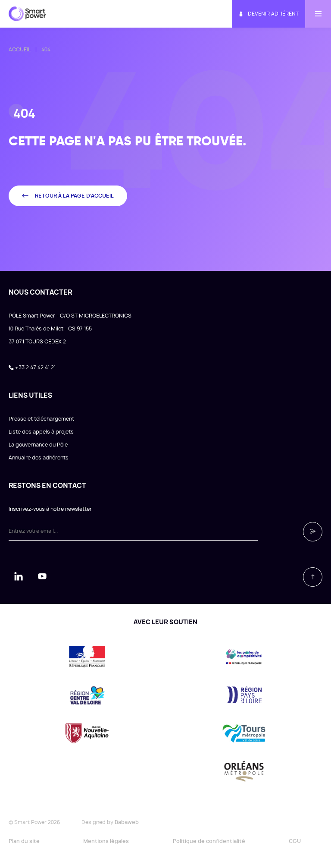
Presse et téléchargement (41, 419)
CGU (295, 841)
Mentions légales (106, 841)
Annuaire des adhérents (39, 458)
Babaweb (127, 822)
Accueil (20, 50)
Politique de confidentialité (209, 841)
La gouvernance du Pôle (38, 445)
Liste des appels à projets (41, 432)
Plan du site (24, 841)
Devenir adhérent (269, 14)
